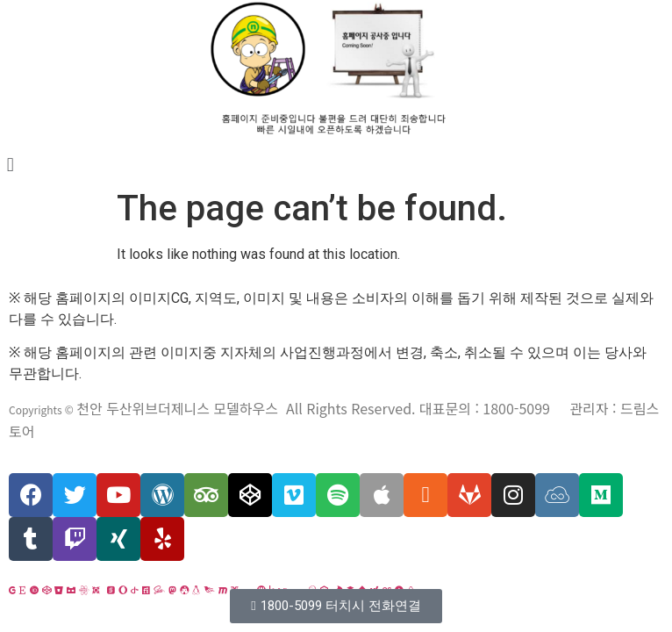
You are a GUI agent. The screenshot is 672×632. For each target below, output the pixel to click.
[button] (336, 606)
